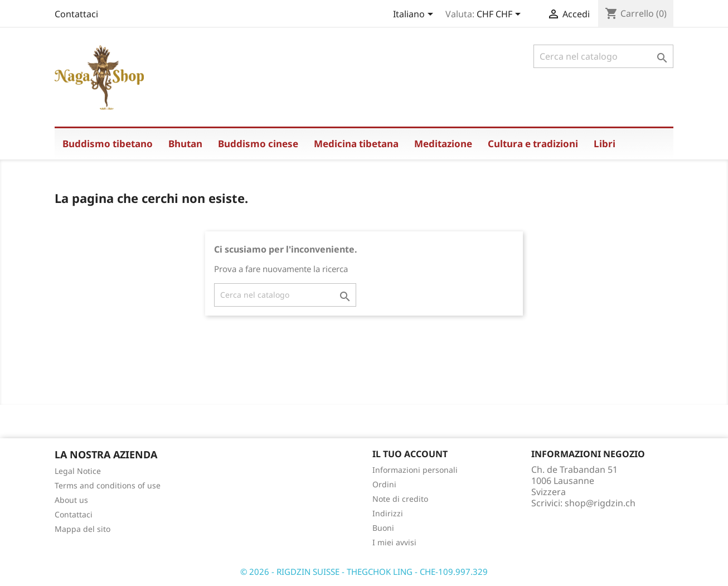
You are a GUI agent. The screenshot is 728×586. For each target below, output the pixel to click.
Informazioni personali (415, 470)
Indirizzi (388, 513)
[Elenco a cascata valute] (501, 15)
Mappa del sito (82, 529)
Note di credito (400, 499)
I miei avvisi (394, 542)
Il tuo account (410, 454)
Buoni (383, 528)
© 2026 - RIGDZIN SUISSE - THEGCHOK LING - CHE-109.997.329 (364, 572)
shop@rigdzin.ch (600, 503)
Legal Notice (78, 471)
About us (71, 500)
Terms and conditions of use (108, 485)
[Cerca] (603, 56)
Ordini (384, 484)
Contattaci (76, 14)
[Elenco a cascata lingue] (415, 15)
